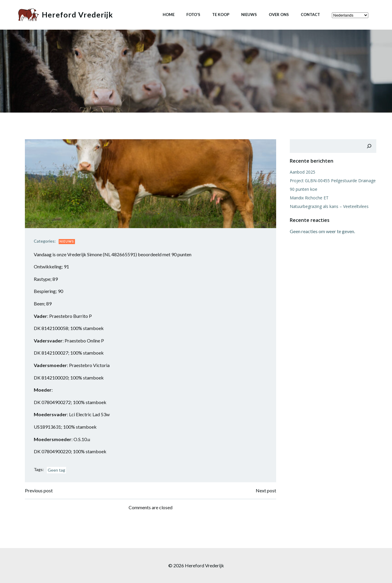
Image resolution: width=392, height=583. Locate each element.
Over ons (279, 15)
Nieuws (249, 15)
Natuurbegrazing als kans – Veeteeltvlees (329, 206)
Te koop (221, 15)
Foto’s (193, 15)
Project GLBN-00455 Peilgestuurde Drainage (333, 181)
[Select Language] (350, 15)
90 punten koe (304, 189)
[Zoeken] (369, 146)
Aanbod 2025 (303, 172)
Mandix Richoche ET (309, 198)
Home (169, 15)
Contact (310, 15)
